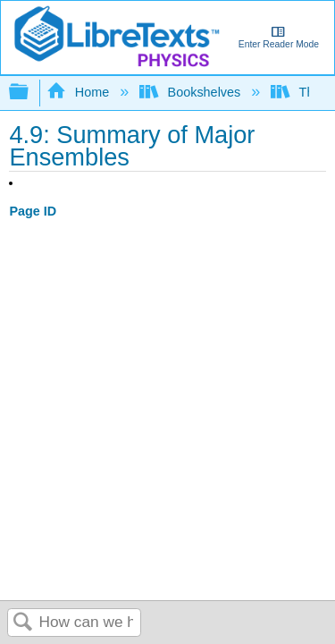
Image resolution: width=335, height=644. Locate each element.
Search (23, 623)
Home (80, 92)
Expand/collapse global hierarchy (30, 93)
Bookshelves (192, 92)
